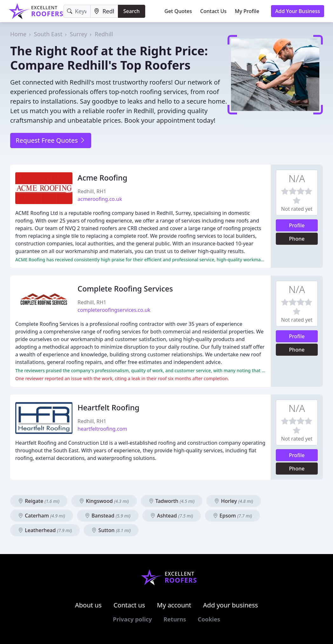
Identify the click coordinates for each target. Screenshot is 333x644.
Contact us (129, 605)
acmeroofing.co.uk (100, 199)
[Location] (104, 11)
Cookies (209, 619)
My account (174, 605)
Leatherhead (45, 530)
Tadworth (172, 501)
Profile (297, 225)
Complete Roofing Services (125, 289)
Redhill (104, 34)
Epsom (233, 516)
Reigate (39, 501)
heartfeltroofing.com (102, 429)
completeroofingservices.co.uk (114, 310)
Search (131, 11)
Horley (234, 501)
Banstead (108, 516)
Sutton (111, 530)
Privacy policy (132, 619)
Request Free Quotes (51, 140)
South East (48, 34)
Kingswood (104, 501)
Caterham (42, 516)
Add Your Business (298, 11)
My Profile (247, 11)
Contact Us (213, 11)
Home (18, 34)
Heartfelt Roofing (109, 408)
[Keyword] (77, 11)
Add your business (231, 605)
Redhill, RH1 (92, 191)
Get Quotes (178, 11)
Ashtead (172, 516)
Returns (175, 619)
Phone (297, 239)
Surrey (79, 34)
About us (88, 605)
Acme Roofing (102, 178)
